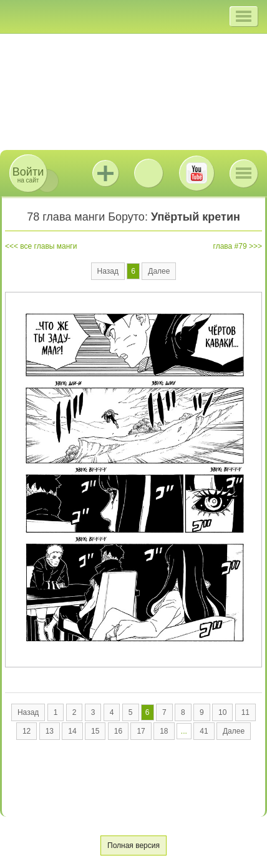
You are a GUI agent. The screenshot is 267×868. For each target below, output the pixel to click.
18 (164, 731)
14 (72, 731)
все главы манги (48, 246)
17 (141, 731)
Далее (159, 271)
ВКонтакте (148, 173)
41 (204, 731)
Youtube (197, 173)
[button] (244, 16)
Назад (108, 271)
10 (222, 712)
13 (50, 731)
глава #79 (230, 246)
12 (27, 731)
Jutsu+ (105, 173)
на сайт (28, 175)
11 (245, 712)
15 (95, 731)
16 (118, 731)
